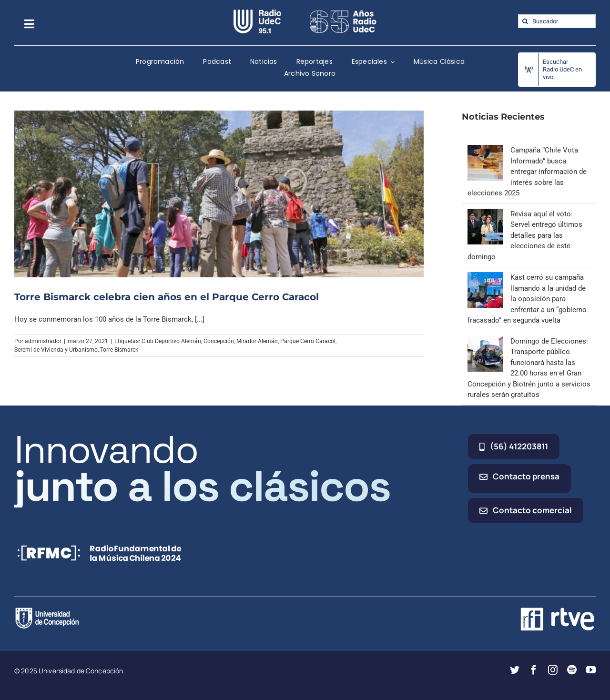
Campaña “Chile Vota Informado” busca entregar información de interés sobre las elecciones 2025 (527, 172)
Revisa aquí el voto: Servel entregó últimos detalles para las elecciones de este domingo (525, 235)
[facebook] (534, 670)
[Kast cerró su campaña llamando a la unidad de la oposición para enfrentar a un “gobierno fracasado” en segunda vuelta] (485, 277)
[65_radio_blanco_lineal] (343, 13)
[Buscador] (557, 21)
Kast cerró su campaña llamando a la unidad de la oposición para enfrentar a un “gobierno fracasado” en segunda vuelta (527, 299)
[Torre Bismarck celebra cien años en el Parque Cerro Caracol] (219, 194)
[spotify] (572, 670)
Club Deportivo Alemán (171, 341)
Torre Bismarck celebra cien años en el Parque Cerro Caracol (167, 297)
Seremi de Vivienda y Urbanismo (56, 350)
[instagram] (553, 670)
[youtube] (591, 670)
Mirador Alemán (257, 341)
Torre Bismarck (119, 350)
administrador (43, 341)
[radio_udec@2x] (257, 13)
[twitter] (515, 670)
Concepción (219, 341)
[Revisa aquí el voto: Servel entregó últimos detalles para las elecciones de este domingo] (485, 214)
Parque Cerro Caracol (308, 341)
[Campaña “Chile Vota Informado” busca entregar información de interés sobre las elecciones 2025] (485, 150)
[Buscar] (525, 21)
